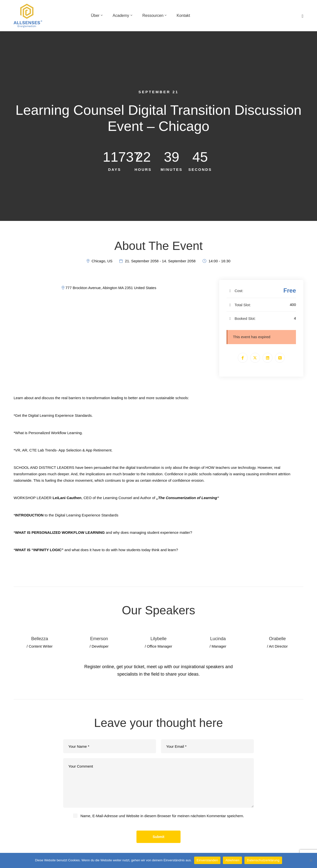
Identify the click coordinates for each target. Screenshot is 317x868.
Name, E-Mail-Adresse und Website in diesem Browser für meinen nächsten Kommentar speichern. (162, 816)
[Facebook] (243, 358)
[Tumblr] (280, 358)
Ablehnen (232, 860)
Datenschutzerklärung (263, 860)
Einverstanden (207, 860)
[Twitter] (255, 358)
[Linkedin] (267, 358)
